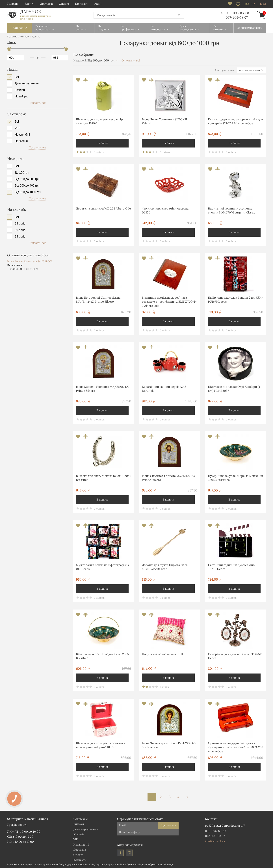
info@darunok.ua (215, 841)
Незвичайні (22, 134)
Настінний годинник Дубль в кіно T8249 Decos (231, 567)
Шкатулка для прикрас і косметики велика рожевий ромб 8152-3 (101, 745)
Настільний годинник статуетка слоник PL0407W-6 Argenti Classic (232, 210)
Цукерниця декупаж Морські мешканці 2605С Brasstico (236, 478)
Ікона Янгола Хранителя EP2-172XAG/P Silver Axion (169, 745)
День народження (27, 83)
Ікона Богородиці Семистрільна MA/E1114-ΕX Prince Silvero (98, 299)
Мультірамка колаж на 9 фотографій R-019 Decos (103, 567)
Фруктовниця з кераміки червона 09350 (165, 210)
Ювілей (20, 90)
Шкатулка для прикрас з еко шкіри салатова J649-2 (100, 121)
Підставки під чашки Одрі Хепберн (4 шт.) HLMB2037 (234, 388)
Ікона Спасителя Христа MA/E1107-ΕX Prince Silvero (168, 478)
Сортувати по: (225, 70)
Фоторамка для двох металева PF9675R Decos (235, 656)
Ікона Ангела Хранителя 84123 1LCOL (30, 261)
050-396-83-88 (235, 13)
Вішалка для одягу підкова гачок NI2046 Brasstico (104, 478)
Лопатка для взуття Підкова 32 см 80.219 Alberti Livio (165, 567)
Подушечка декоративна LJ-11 (162, 654)
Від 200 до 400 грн (27, 185)
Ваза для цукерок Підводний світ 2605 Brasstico (102, 656)
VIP (17, 128)
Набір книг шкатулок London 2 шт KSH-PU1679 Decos (235, 299)
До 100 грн (22, 172)
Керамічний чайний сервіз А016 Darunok (164, 388)
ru (247, 4)
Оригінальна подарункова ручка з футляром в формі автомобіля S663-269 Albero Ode (236, 747)
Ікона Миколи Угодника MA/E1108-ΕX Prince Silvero (102, 388)
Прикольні (22, 141)
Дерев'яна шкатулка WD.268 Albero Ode (103, 208)
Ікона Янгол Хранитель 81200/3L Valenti (165, 121)
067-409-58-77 (237, 17)
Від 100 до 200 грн (27, 179)
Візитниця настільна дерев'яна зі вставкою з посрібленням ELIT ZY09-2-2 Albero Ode (169, 301)
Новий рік (21, 96)
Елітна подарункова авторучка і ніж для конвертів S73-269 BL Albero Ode (235, 121)
